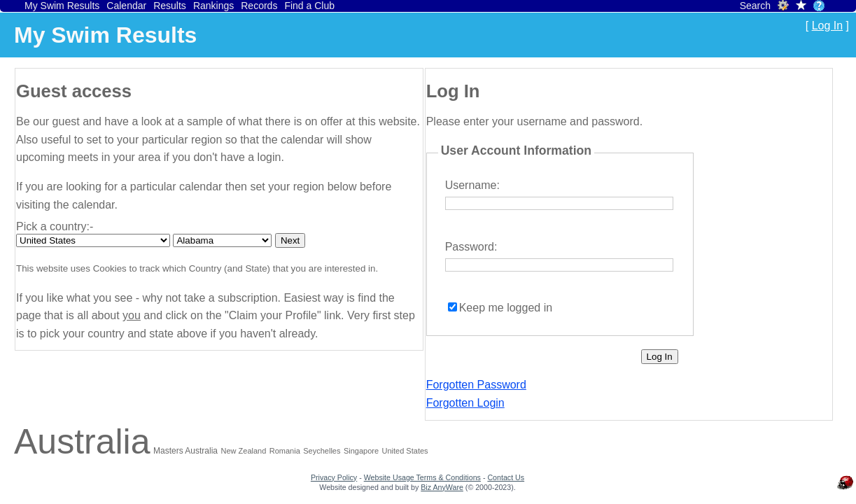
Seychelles (322, 451)
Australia (82, 442)
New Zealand (243, 451)
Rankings (213, 6)
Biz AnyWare (442, 487)
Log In (827, 26)
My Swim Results (62, 6)
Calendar (126, 6)
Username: (472, 185)
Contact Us (506, 477)
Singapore (361, 451)
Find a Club (309, 6)
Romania (285, 451)
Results (170, 6)
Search (755, 6)
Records (259, 6)
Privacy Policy (334, 477)
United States (405, 451)
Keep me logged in (506, 308)
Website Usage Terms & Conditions (422, 477)
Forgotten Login (465, 403)
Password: (471, 247)
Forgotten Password (476, 385)
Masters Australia (185, 451)
